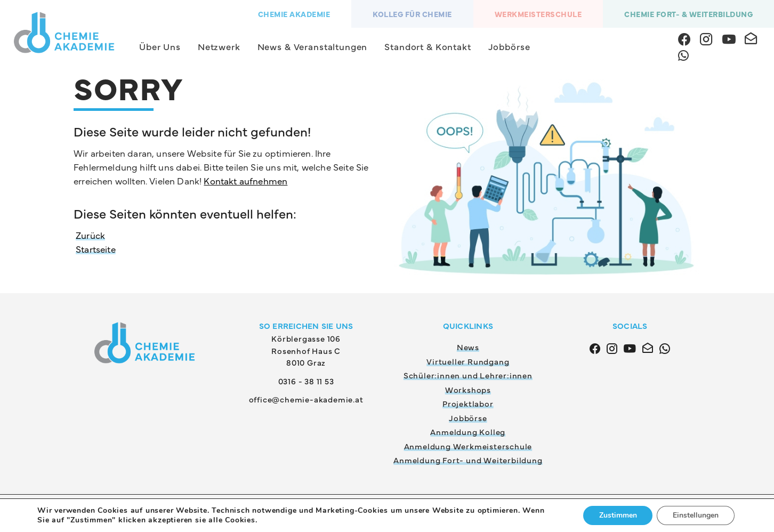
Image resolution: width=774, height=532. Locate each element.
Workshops (468, 389)
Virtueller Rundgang (468, 361)
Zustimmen (618, 515)
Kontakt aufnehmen (245, 181)
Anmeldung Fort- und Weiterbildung (468, 460)
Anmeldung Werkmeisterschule (468, 446)
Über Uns (160, 46)
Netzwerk (219, 46)
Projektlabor (468, 403)
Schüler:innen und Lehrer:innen (468, 375)
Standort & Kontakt (428, 46)
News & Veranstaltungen (313, 46)
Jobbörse (509, 46)
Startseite (96, 249)
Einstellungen (696, 515)
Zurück (90, 235)
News (468, 347)
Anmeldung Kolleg (468, 432)
